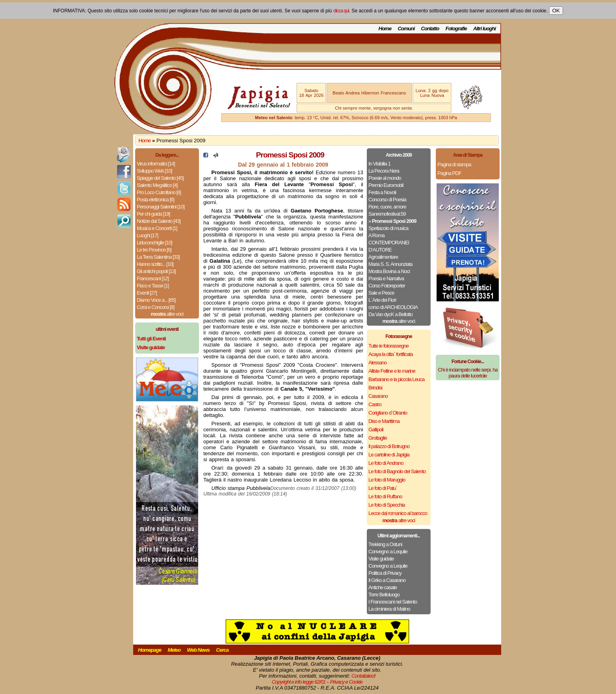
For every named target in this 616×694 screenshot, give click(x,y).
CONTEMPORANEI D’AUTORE (389, 246)
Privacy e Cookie (346, 682)
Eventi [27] (147, 293)
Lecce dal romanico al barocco (398, 513)
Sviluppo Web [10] (154, 171)
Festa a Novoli (382, 192)
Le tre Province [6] (154, 250)
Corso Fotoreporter (387, 286)
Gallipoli (376, 430)
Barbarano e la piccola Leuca (396, 379)
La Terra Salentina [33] (158, 257)
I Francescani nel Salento (393, 602)
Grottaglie (378, 438)
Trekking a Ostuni (385, 544)
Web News (198, 650)
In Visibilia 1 (379, 164)
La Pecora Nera (384, 171)
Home (385, 29)
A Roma (376, 235)
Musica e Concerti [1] (157, 228)
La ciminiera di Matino (389, 609)
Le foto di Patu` (383, 488)
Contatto (430, 29)
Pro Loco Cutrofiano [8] (159, 192)
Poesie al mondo (385, 178)
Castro (375, 404)
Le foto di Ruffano (385, 496)
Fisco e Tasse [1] (153, 286)
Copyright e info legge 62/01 (299, 682)
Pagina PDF (449, 173)
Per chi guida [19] (153, 214)
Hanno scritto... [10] (155, 264)
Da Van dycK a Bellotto (391, 314)
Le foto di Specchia (387, 505)
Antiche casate (383, 587)
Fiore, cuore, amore (387, 207)
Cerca (222, 650)
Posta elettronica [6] (155, 200)
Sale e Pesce (381, 293)
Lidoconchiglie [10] (154, 243)
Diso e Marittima (384, 421)
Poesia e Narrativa (386, 278)
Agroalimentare (383, 257)
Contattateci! (363, 676)
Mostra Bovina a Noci (389, 271)
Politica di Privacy (385, 573)
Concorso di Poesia (387, 200)
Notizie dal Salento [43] (159, 221)
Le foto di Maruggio (387, 480)
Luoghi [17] (147, 235)
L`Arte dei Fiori (382, 300)
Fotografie (456, 29)
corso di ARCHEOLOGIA (393, 307)
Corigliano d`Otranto (388, 413)
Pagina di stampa (454, 164)
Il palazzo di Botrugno (389, 446)
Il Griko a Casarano (387, 580)
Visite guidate (381, 559)
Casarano (378, 396)
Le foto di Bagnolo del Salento (397, 471)
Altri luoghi (485, 29)
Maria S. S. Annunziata (390, 264)
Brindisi (375, 388)
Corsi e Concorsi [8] (155, 307)
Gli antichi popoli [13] (156, 271)
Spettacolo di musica (388, 228)
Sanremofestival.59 (387, 214)
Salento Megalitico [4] (157, 185)
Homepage (150, 650)
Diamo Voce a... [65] (156, 300)
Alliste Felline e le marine (392, 371)
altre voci (167, 314)
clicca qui (341, 11)
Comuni (406, 29)
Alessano (377, 363)
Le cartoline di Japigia (389, 455)
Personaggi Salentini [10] (161, 207)
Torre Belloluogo (384, 595)
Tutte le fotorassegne (389, 346)
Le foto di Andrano (386, 463)
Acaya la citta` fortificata (391, 354)
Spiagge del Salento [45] (160, 178)
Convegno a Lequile (388, 551)
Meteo (174, 650)
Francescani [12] (153, 278)
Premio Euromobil (386, 185)
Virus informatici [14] (156, 164)
